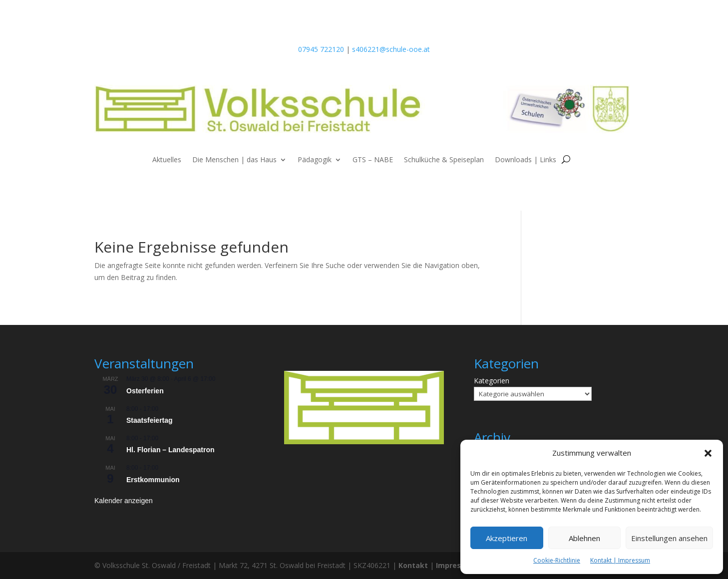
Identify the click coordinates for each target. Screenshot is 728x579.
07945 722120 (321, 49)
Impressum (456, 565)
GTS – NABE (373, 160)
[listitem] (364, 385)
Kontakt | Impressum (620, 560)
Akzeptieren (507, 538)
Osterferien (145, 391)
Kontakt (413, 565)
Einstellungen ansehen (669, 538)
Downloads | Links (526, 160)
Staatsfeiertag (150, 420)
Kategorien (492, 381)
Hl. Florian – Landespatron (171, 450)
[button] (708, 453)
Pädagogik (315, 160)
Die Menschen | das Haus (234, 160)
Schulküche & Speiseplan (444, 160)
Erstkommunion (153, 480)
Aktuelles (167, 160)
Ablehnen (584, 538)
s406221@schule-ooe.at (391, 49)
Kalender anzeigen (124, 501)
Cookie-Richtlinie (557, 560)
